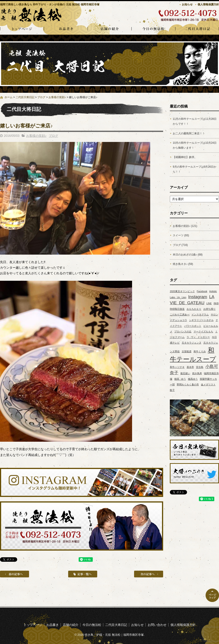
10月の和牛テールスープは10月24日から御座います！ (195, 145)
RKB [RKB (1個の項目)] (216, 303)
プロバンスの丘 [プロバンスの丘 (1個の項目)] (183, 332)
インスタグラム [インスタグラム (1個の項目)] (200, 315)
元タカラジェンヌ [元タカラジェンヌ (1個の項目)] (192, 343)
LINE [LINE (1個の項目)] (209, 303)
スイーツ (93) (181, 235)
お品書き (66, 29)
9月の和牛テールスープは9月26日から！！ (195, 169)
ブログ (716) (180, 245)
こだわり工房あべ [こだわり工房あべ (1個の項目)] (180, 315)
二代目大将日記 (197, 29)
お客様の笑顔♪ (57, 97)
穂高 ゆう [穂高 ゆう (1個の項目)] (180, 379)
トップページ (22, 29)
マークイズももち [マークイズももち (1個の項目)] (203, 332)
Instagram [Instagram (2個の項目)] (198, 297)
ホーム (8, 97)
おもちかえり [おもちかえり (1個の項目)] (194, 309)
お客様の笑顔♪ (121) (185, 226)
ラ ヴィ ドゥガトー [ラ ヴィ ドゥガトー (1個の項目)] (198, 337)
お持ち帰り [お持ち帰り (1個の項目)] (210, 309)
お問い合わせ (157, 625)
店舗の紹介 (109, 29)
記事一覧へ (83, 574)
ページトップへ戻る (212, 595)
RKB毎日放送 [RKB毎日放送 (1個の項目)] (177, 309)
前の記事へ (15, 574)
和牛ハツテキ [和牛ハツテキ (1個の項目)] (177, 367)
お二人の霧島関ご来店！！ (189, 133)
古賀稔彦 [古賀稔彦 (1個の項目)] (187, 351)
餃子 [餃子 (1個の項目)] (172, 390)
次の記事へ (149, 574)
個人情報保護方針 (208, 4)
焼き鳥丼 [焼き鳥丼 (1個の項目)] (197, 373)
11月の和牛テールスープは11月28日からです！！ (195, 121)
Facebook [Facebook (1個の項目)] (202, 291)
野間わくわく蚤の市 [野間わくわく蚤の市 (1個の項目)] (188, 384)
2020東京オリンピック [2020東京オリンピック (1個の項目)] (182, 291)
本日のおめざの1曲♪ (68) (188, 255)
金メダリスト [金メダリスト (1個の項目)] (208, 384)
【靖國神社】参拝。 (185, 157)
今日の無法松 (153, 29)
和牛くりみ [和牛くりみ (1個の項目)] (200, 351)
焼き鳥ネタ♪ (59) (183, 264)
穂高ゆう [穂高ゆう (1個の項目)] (193, 379)
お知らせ (187, 4)
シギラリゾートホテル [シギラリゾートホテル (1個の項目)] (201, 320)
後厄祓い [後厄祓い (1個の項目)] (185, 373)
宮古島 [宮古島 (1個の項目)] (200, 367)
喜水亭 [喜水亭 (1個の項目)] (190, 367)
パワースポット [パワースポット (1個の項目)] (193, 326)
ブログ (41, 97)
